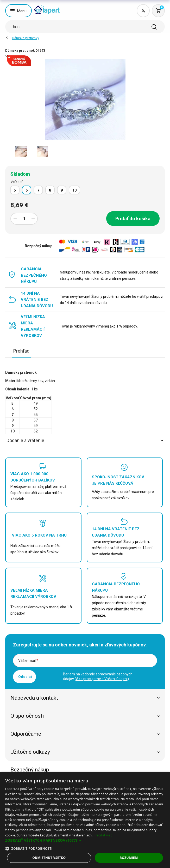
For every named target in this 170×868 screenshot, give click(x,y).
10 (74, 190)
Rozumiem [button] (129, 858)
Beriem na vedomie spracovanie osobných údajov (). (98, 676)
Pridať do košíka (133, 219)
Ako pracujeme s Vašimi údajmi (102, 679)
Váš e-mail (28, 661)
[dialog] (85, 820)
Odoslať (25, 677)
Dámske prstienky (26, 38)
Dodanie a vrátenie (85, 440)
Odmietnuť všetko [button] (49, 858)
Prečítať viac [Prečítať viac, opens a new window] (103, 835)
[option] (21, 151)
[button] (85, 840)
